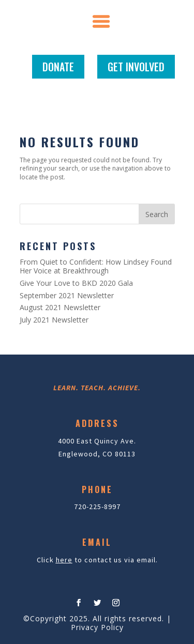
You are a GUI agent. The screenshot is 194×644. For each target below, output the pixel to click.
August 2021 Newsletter (60, 307)
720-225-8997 (97, 507)
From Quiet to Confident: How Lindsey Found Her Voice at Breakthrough (96, 266)
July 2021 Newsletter (54, 320)
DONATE (58, 67)
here (64, 560)
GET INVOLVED (136, 67)
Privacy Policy (97, 627)
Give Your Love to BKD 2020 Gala (76, 283)
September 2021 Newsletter (67, 295)
